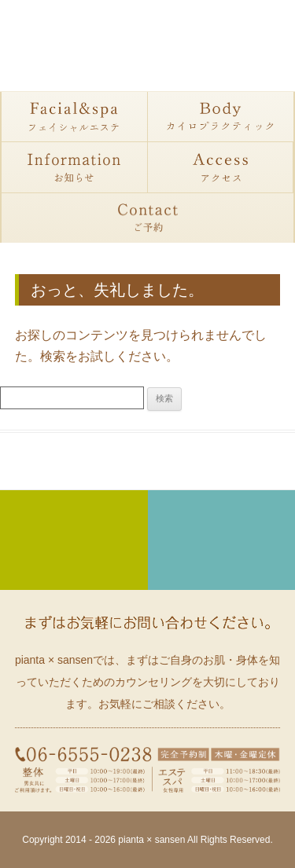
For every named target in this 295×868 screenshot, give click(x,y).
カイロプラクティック (221, 117)
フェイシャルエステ (75, 117)
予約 (147, 218)
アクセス (221, 167)
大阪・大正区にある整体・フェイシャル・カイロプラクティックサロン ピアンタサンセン (148, 48)
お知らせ (75, 167)
